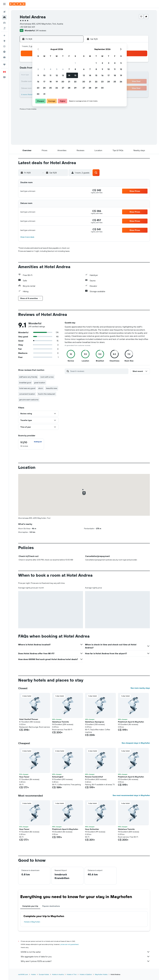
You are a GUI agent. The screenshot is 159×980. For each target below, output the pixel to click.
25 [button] (50, 88)
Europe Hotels (44, 974)
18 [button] (51, 82)
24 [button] (44, 88)
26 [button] (57, 88)
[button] (4, 4)
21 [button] (69, 82)
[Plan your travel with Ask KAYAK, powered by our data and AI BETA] (4, 35)
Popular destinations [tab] (51, 906)
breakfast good (25, 383)
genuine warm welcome (29, 400)
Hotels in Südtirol (86, 974)
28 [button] (69, 88)
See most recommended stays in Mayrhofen (131, 795)
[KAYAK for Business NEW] (4, 57)
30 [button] (38, 94)
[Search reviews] (99, 371)
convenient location (27, 394)
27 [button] (63, 88)
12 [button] (57, 75)
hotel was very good (27, 388)
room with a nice (47, 377)
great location (40, 383)
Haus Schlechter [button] (92, 829)
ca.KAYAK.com (23, 974)
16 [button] (38, 82)
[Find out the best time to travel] (4, 52)
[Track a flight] (4, 46)
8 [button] (75, 69)
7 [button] (69, 69)
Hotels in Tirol (72, 974)
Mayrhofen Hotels (101, 974)
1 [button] (75, 63)
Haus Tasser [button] (24, 777)
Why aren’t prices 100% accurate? (85, 961)
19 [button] (57, 82)
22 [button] (75, 82)
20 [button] (63, 82)
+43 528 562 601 (27, 27)
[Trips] (4, 65)
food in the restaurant (47, 394)
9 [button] (38, 75)
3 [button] (44, 69)
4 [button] (51, 69)
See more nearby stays (140, 688)
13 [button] (63, 75)
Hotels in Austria (58, 974)
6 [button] (63, 69)
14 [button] (69, 75)
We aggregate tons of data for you (85, 957)
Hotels (33, 974)
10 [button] (44, 75)
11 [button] (50, 75)
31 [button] (44, 94)
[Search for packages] (4, 28)
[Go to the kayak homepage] (17, 4)
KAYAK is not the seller (85, 952)
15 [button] (75, 75)
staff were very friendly (28, 377)
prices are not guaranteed (69, 944)
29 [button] (75, 88)
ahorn (41, 388)
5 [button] (57, 69)
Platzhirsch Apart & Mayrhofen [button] (131, 722)
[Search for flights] (4, 12)
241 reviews (41, 30)
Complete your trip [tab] (30, 906)
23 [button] (38, 88)
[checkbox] (31, 444)
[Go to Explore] (4, 41)
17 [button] (44, 82)
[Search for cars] (4, 23)
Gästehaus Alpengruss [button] (95, 722)
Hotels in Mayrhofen (32, 922)
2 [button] (38, 69)
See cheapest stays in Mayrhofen (136, 743)
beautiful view (52, 388)
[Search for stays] (4, 17)
